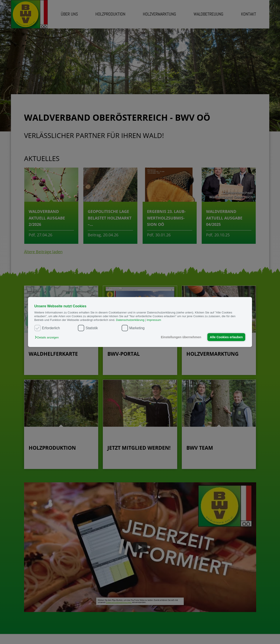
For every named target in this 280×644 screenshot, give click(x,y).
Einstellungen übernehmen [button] (181, 337)
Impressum (154, 320)
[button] (48, 337)
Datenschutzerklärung (130, 320)
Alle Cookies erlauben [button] (226, 337)
